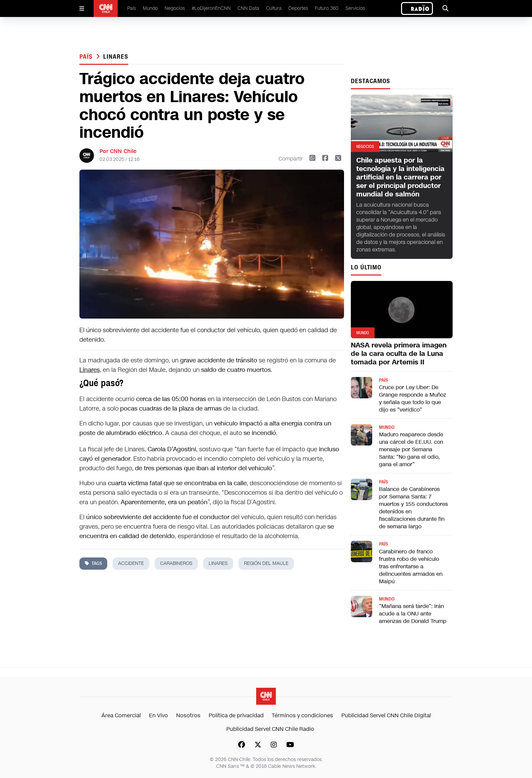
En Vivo (158, 715)
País (132, 8)
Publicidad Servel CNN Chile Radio (270, 729)
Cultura (274, 8)
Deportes (298, 8)
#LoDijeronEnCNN (211, 8)
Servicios (355, 8)
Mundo (150, 8)
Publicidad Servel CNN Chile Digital (386, 715)
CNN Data (248, 8)
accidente (131, 563)
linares (116, 57)
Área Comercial (121, 715)
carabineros (176, 563)
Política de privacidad (236, 715)
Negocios (175, 8)
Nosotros (188, 715)
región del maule (266, 563)
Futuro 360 (327, 8)
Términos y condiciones (302, 715)
